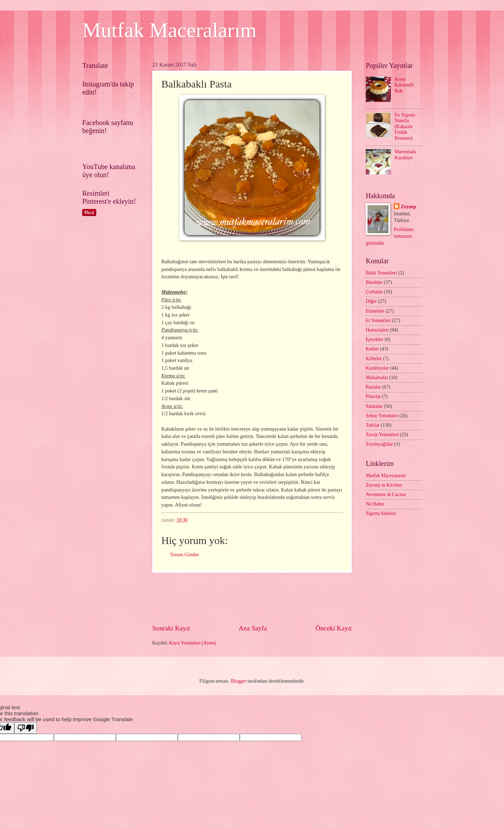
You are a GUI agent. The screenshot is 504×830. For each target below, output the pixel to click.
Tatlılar (373, 425)
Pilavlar (373, 396)
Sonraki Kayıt (171, 628)
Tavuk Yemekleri (382, 435)
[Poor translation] (26, 728)
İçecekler (375, 339)
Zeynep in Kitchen (384, 485)
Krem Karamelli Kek (404, 85)
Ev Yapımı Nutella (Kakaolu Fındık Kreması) (405, 127)
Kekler (372, 349)
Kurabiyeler (377, 368)
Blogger (238, 681)
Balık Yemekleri (381, 273)
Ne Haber (375, 504)
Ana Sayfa (253, 628)
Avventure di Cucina (386, 494)
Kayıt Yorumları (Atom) (192, 643)
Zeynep (408, 207)
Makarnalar (377, 378)
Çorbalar (374, 292)
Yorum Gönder (185, 555)
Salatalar (374, 406)
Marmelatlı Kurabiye (405, 155)
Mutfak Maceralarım (169, 30)
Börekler (374, 282)
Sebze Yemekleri (382, 416)
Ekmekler (375, 311)
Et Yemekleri (378, 320)
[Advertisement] (280, 598)
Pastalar (373, 387)
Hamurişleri (377, 330)
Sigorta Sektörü (381, 513)
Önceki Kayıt (334, 628)
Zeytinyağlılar (379, 444)
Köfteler (374, 359)
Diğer (371, 301)
